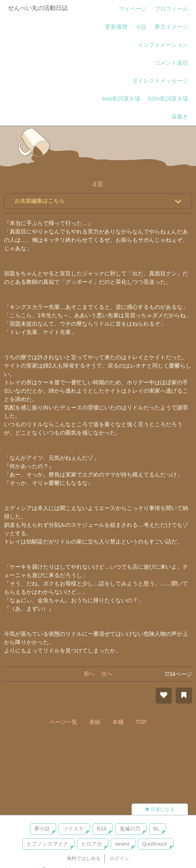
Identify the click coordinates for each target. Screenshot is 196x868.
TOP (141, 722)
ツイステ (73, 829)
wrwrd (122, 844)
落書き (180, 117)
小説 (141, 27)
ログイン (120, 858)
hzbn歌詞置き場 (168, 99)
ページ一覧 (63, 722)
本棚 (118, 722)
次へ (107, 674)
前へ (89, 674)
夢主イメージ (171, 27)
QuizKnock (155, 844)
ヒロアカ (92, 844)
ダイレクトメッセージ (160, 81)
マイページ (133, 9)
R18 (102, 829)
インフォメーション (163, 45)
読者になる (160, 809)
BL (157, 829)
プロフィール (171, 9)
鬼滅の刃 (130, 829)
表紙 (95, 722)
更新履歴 (116, 27)
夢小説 (42, 829)
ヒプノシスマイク (47, 844)
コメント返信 (171, 63)
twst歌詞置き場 (121, 99)
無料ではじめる (84, 858)
